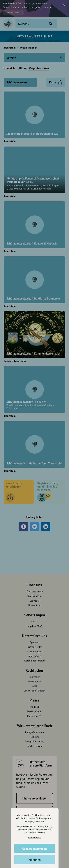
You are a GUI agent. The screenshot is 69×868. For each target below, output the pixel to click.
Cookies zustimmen (34, 849)
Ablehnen (35, 860)
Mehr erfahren (34, 838)
